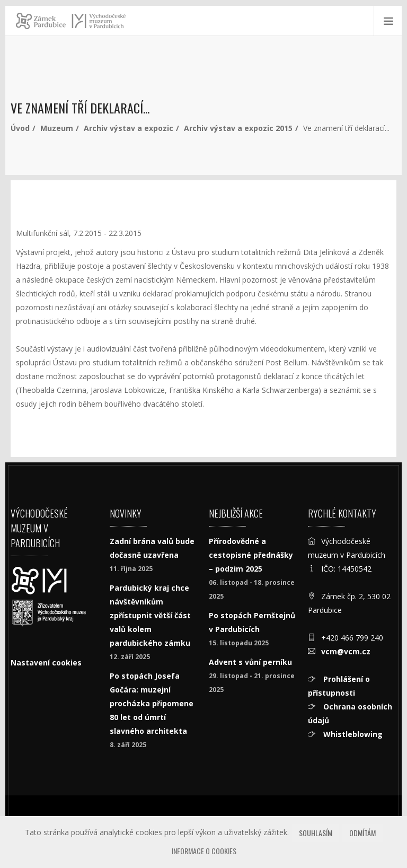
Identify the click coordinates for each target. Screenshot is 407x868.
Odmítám (362, 833)
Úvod (20, 128)
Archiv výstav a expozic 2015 (238, 128)
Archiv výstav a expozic (129, 128)
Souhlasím (316, 833)
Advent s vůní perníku (250, 662)
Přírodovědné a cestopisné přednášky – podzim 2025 (251, 555)
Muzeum (57, 128)
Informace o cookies (204, 851)
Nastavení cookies (46, 663)
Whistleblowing (352, 734)
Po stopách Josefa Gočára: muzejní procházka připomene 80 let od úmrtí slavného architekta (152, 703)
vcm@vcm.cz (346, 651)
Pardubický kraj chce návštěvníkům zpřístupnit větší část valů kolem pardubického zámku (150, 615)
